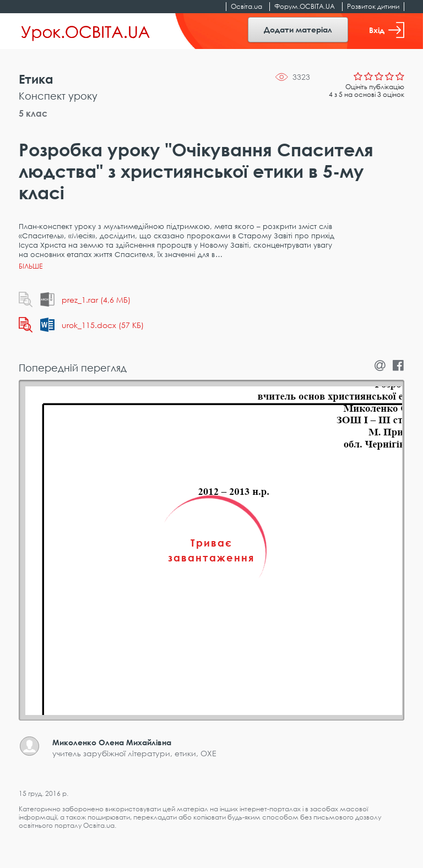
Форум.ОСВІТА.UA (305, 6)
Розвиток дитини (373, 6)
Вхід (387, 30)
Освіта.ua (246, 6)
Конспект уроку (58, 96)
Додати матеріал (298, 29)
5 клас (33, 113)
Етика (36, 79)
